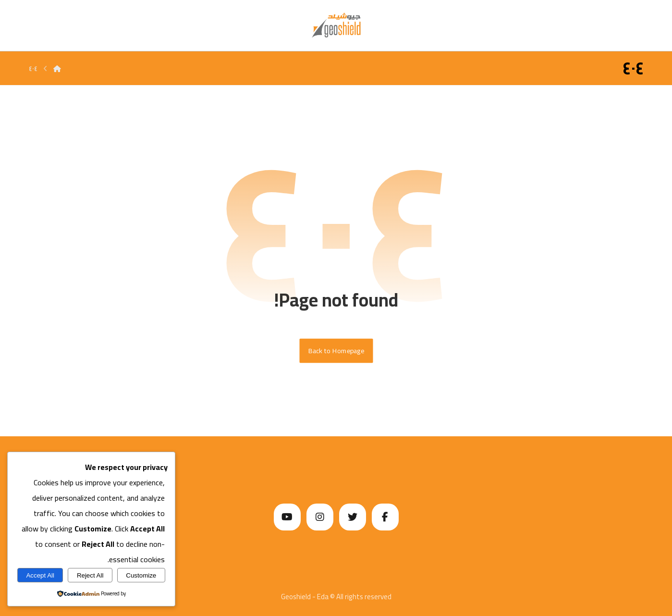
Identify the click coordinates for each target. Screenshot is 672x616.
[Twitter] (353, 517)
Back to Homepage (336, 351)
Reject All (90, 575)
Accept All (40, 575)
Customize (141, 575)
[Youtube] (287, 517)
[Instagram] (320, 517)
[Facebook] (385, 517)
